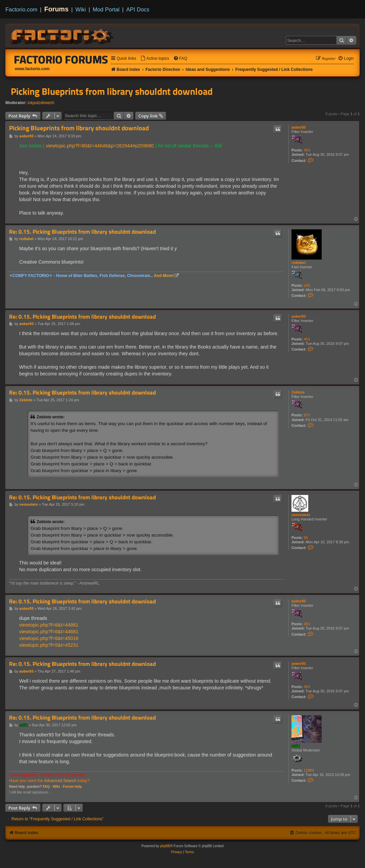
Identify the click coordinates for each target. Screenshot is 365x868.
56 (306, 538)
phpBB (165, 846)
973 (307, 415)
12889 (309, 770)
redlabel (299, 263)
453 (307, 150)
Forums (57, 9)
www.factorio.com (32, 69)
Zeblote (298, 392)
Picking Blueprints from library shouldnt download (112, 91)
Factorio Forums (61, 59)
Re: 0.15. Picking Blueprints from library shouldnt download (82, 232)
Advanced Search (60, 781)
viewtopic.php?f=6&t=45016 (49, 638)
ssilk (295, 746)
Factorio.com (21, 9)
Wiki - (57, 787)
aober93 (299, 127)
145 (307, 285)
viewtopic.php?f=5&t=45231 (49, 645)
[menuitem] (155, 59)
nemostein (301, 515)
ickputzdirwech (41, 103)
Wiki (81, 9)
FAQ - (47, 787)
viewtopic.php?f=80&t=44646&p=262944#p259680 (100, 146)
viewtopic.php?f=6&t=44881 (49, 625)
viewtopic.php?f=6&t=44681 (49, 632)
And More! (164, 276)
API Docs (138, 9)
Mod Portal (106, 9)
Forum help (72, 787)
